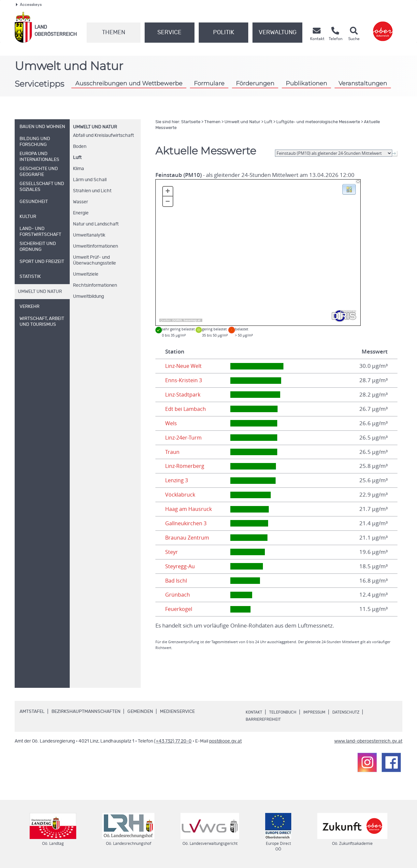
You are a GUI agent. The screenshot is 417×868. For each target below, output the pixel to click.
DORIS (177, 320)
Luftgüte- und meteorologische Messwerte (318, 122)
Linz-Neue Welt (185, 366)
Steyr (172, 552)
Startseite (191, 122)
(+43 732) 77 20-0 (173, 741)
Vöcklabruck (180, 495)
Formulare (209, 83)
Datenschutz (359, 712)
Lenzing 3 (177, 480)
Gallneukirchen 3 (187, 523)
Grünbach (178, 595)
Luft (77, 158)
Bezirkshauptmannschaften (86, 712)
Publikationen (306, 83)
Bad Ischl (176, 581)
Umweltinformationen (95, 246)
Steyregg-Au (181, 566)
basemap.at (192, 320)
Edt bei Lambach (186, 409)
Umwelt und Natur (95, 127)
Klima (79, 169)
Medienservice (177, 712)
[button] (349, 189)
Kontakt (255, 712)
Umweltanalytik (89, 235)
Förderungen (255, 83)
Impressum (323, 712)
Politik (224, 33)
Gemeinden (140, 712)
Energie (81, 213)
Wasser (80, 202)
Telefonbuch (287, 712)
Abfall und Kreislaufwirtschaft (103, 136)
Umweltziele (86, 274)
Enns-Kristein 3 (184, 380)
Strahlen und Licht (92, 191)
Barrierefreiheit (266, 719)
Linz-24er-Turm (184, 438)
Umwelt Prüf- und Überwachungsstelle (94, 260)
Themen (114, 33)
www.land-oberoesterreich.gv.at (368, 741)
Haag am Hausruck (189, 509)
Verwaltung (278, 33)
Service (169, 33)
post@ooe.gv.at (225, 741)
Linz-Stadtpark (183, 395)
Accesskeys (29, 5)
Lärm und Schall (90, 180)
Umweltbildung (88, 297)
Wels (171, 423)
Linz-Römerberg (186, 466)
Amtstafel (32, 712)
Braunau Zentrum (188, 538)
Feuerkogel (180, 609)
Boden (80, 147)
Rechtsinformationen (95, 285)
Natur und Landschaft (96, 224)
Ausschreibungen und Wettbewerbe (129, 83)
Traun (172, 452)
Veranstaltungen (363, 83)
